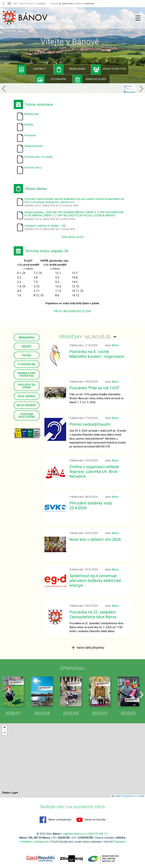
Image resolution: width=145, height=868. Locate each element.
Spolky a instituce (109, 70)
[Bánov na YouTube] (9, 4)
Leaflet (116, 796)
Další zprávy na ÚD (72, 237)
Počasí (27, 355)
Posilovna (30, 135)
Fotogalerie (51, 80)
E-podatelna (27, 364)
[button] (4, 88)
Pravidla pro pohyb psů (27, 375)
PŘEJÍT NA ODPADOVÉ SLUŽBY (72, 311)
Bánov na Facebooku (55, 820)
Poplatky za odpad (27, 386)
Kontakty (31, 70)
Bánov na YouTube (91, 820)
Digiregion (119, 842)
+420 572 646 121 (98, 834)
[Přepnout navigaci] (138, 18)
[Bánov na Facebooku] (3, 4)
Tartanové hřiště (33, 146)
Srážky (27, 346)
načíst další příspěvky (90, 648)
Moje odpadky (27, 405)
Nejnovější (98, 337)
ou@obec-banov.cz (74, 834)
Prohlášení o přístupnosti (34, 842)
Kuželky (29, 125)
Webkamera (27, 338)
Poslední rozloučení (27, 416)
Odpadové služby (90, 80)
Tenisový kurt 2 (33, 168)
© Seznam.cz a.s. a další (133, 796)
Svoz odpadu (27, 396)
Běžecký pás (32, 114)
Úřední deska (70, 70)
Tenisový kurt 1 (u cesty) (38, 157)
